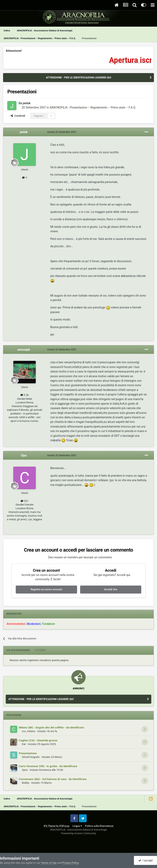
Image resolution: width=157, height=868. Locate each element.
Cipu (24, 455)
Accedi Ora (111, 589)
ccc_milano (29, 731)
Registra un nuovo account (46, 589)
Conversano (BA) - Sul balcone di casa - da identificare (53, 779)
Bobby (26, 783)
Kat (24, 744)
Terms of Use (49, 863)
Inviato (62, 132)
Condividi (18, 116)
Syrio (25, 770)
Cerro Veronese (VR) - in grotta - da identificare (48, 766)
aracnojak (24, 350)
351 (25, 501)
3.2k (25, 395)
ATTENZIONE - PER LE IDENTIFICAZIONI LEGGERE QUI (78, 77)
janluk (27, 103)
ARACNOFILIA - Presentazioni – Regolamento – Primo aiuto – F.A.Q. (93, 107)
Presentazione (28, 753)
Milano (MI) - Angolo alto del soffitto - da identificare (51, 727)
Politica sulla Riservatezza (99, 826)
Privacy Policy (70, 863)
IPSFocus (64, 826)
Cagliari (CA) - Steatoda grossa (38, 740)
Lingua (77, 826)
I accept (146, 860)
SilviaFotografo (31, 757)
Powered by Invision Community (79, 833)
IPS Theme (49, 826)
